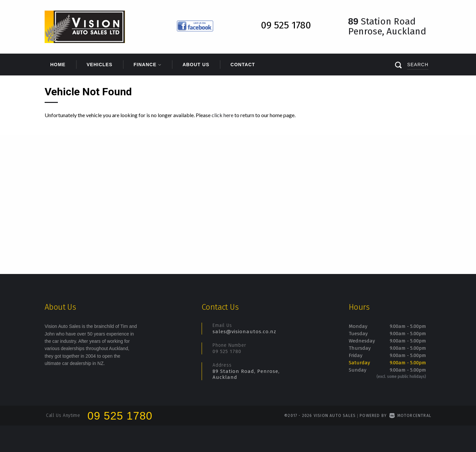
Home (58, 65)
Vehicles (99, 65)
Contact (243, 65)
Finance (147, 65)
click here (222, 115)
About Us (196, 65)
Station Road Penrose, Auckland (387, 26)
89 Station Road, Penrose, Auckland (246, 374)
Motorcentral (410, 416)
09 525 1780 (227, 351)
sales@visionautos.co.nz (244, 332)
